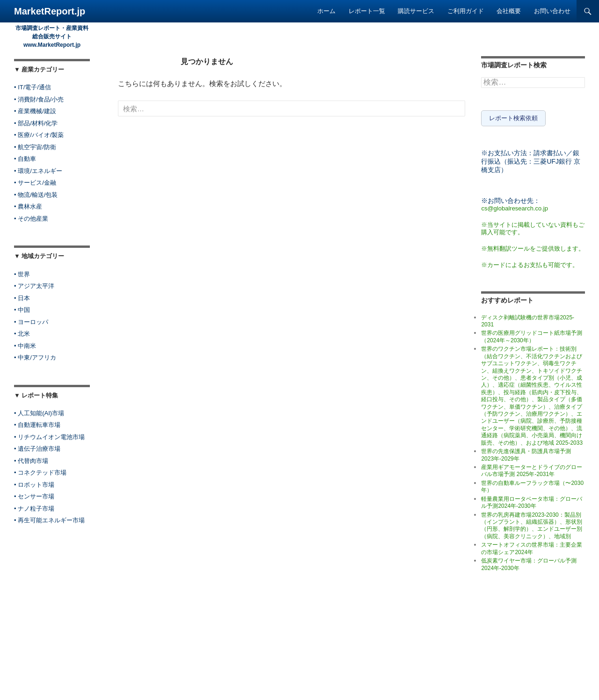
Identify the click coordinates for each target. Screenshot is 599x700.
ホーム (326, 11)
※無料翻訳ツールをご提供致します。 (533, 247)
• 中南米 (25, 346)
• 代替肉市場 (31, 461)
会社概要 (509, 11)
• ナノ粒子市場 (34, 509)
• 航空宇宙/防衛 (35, 147)
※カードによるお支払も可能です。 (530, 263)
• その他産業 (31, 219)
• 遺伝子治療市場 (37, 449)
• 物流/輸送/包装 (36, 195)
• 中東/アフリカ (35, 357)
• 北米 (22, 334)
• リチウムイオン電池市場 (49, 437)
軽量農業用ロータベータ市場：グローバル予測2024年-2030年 (532, 501)
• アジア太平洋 (34, 286)
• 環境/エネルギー (38, 171)
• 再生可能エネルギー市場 (49, 520)
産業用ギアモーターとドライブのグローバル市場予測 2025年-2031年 (532, 469)
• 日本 (22, 298)
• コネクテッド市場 (40, 473)
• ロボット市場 (34, 485)
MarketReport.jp (50, 11)
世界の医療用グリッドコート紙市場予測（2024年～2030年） (532, 335)
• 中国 (22, 310)
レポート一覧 (367, 11)
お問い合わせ (552, 11)
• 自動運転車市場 (37, 425)
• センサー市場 (34, 496)
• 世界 (22, 274)
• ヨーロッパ (31, 322)
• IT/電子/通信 (33, 87)
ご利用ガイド (466, 11)
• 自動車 (25, 159)
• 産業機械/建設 (35, 111)
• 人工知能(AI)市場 (39, 413)
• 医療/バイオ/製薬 (39, 135)
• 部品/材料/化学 (36, 123)
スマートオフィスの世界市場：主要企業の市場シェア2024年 (532, 547)
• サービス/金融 (35, 183)
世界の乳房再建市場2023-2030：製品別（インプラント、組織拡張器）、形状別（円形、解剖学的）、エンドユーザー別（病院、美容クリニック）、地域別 (532, 524)
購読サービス (416, 11)
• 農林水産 (28, 206)
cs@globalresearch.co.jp (515, 206)
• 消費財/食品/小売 (39, 99)
